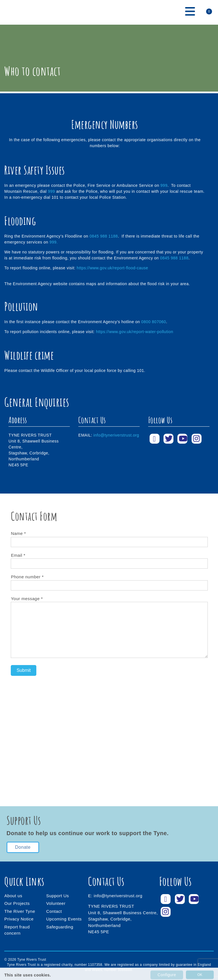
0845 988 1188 (104, 236)
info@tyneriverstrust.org (116, 435)
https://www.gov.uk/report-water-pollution (135, 332)
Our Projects (17, 903)
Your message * (109, 628)
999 (164, 185)
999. (54, 242)
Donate (23, 847)
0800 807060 (154, 322)
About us (13, 896)
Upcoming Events (64, 919)
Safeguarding (60, 927)
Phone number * (109, 581)
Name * (109, 538)
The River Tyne (20, 911)
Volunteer (56, 903)
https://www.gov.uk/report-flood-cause (112, 268)
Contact (54, 911)
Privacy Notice (19, 919)
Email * (109, 559)
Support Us (58, 896)
